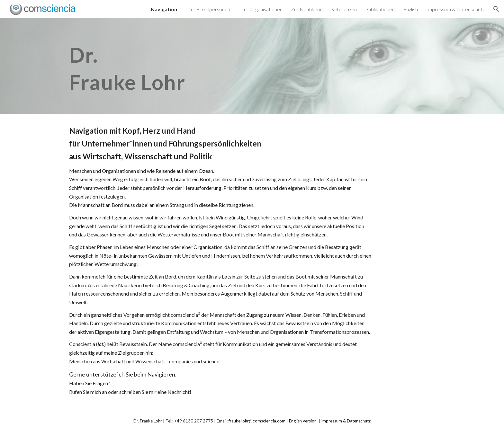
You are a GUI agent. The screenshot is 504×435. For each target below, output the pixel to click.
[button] (496, 9)
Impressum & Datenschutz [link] (455, 9)
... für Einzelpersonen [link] (208, 9)
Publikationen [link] (380, 9)
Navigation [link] (164, 9)
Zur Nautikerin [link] (307, 9)
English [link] (410, 9)
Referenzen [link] (344, 9)
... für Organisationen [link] (261, 9)
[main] (189, 66)
